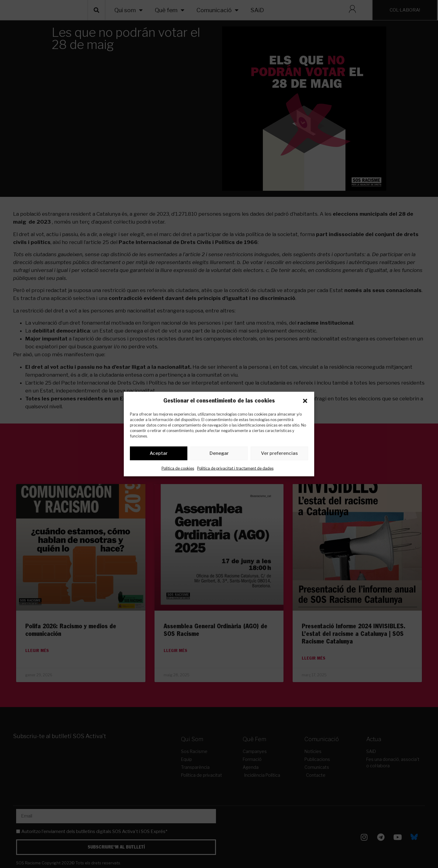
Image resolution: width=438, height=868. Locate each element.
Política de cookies (178, 469)
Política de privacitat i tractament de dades (235, 469)
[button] (305, 401)
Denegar (219, 455)
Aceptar (159, 455)
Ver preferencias (279, 455)
